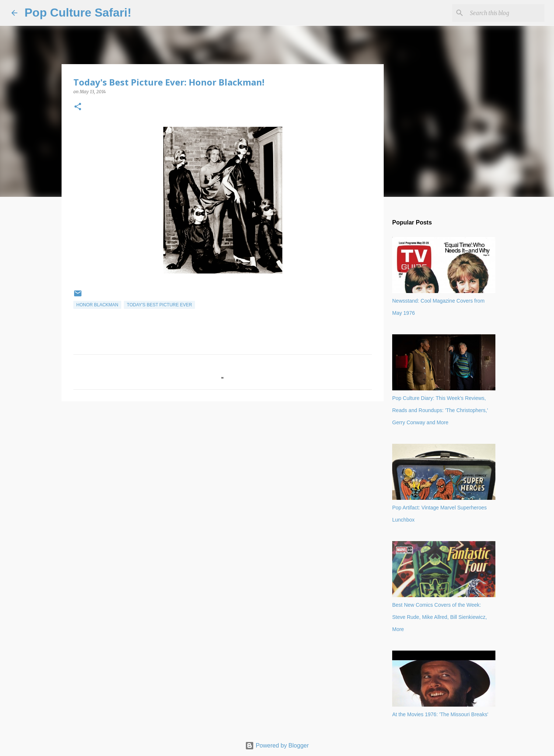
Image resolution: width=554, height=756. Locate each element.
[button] (78, 107)
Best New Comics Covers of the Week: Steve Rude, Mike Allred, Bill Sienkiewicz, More (440, 617)
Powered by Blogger (277, 745)
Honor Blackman (97, 305)
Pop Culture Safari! (78, 13)
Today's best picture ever (159, 305)
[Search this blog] (506, 13)
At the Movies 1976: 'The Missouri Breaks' (440, 714)
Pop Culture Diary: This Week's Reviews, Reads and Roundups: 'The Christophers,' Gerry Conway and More (440, 410)
